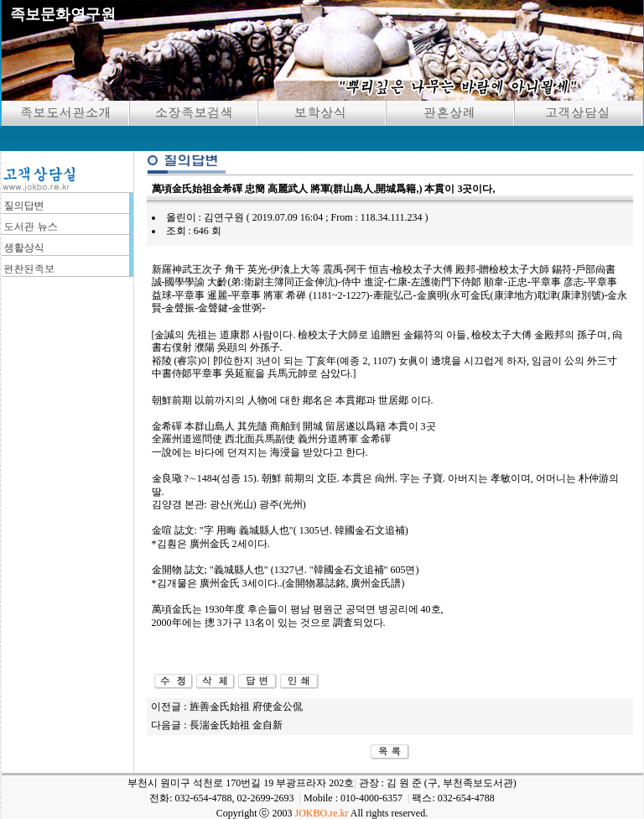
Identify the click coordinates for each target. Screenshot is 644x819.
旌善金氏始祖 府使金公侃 (246, 707)
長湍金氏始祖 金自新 (236, 725)
